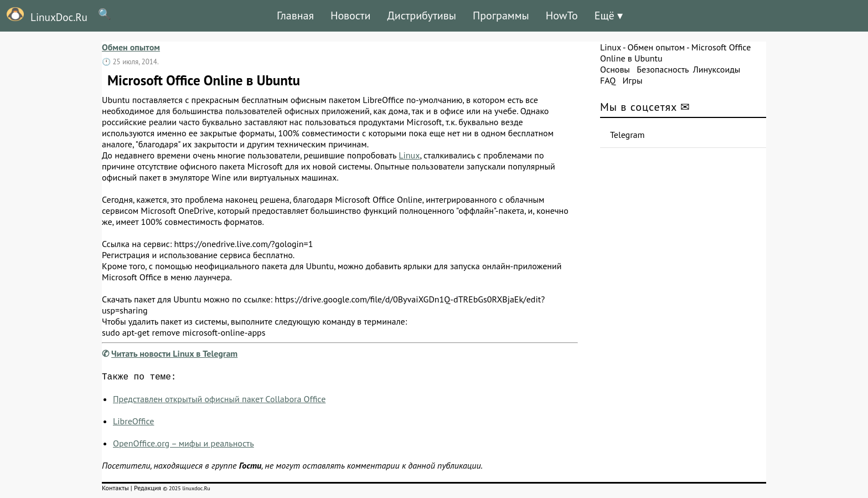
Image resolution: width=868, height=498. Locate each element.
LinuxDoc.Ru (44, 16)
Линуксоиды (717, 69)
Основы (615, 69)
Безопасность (663, 69)
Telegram (627, 135)
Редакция (148, 490)
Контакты (115, 490)
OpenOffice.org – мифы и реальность (184, 445)
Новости (350, 16)
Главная (295, 16)
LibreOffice (133, 423)
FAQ (608, 80)
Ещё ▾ (609, 16)
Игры (632, 80)
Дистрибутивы (422, 16)
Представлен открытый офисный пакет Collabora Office (219, 401)
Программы (501, 16)
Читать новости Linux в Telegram (174, 353)
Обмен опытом (131, 47)
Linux (409, 155)
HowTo (562, 16)
